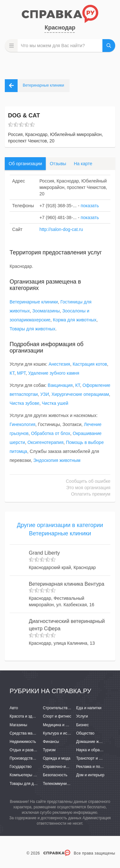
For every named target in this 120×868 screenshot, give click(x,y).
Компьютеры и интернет (31, 775)
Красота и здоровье (27, 716)
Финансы (51, 742)
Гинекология (23, 424)
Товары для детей (26, 784)
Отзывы (58, 164)
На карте (83, 164)
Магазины (18, 725)
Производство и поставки (32, 758)
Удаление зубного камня (54, 373)
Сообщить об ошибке (88, 481)
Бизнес (82, 725)
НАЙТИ (109, 46)
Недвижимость (23, 742)
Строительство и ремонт (65, 708)
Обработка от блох (51, 433)
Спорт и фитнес (57, 716)
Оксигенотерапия (45, 442)
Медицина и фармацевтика (67, 725)
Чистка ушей (55, 403)
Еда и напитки (89, 708)
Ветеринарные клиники (34, 302)
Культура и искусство (62, 733)
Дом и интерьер (90, 775)
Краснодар (60, 28)
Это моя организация (88, 488)
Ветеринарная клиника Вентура (67, 584)
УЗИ (45, 394)
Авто (14, 708)
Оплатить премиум (91, 494)
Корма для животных (75, 320)
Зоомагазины (46, 311)
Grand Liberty (44, 553)
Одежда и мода (57, 758)
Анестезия (59, 364)
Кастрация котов (90, 364)
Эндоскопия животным (57, 460)
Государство (21, 767)
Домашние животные (95, 742)
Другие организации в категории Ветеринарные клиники (60, 529)
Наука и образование (95, 750)
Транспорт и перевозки (97, 758)
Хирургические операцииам (80, 394)
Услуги (82, 716)
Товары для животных (32, 329)
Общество (85, 733)
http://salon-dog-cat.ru (61, 229)
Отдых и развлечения (29, 750)
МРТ (21, 373)
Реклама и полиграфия (97, 767)
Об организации (25, 164)
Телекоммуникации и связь (67, 784)
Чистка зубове (24, 403)
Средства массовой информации (39, 733)
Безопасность (55, 775)
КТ (12, 373)
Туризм (49, 750)
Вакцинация (60, 385)
